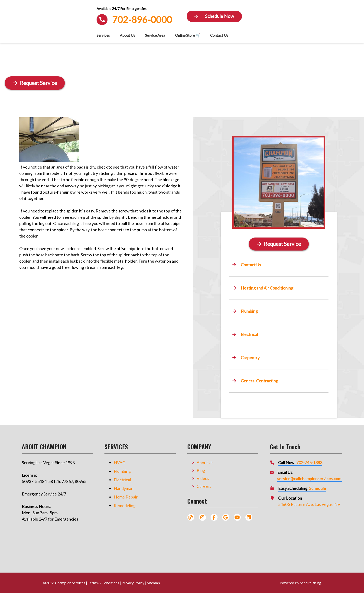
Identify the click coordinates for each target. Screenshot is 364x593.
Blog (201, 470)
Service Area (155, 35)
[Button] (214, 16)
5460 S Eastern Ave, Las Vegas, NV (309, 504)
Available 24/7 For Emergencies (122, 9)
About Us (127, 35)
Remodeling (125, 505)
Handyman (124, 488)
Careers (204, 486)
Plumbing (122, 471)
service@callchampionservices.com (309, 479)
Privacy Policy (133, 583)
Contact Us (219, 35)
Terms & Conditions (103, 583)
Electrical (122, 480)
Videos (203, 478)
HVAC (119, 463)
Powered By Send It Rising (301, 583)
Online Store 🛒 (188, 35)
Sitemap (153, 583)
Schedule (318, 488)
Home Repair (126, 497)
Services (103, 35)
